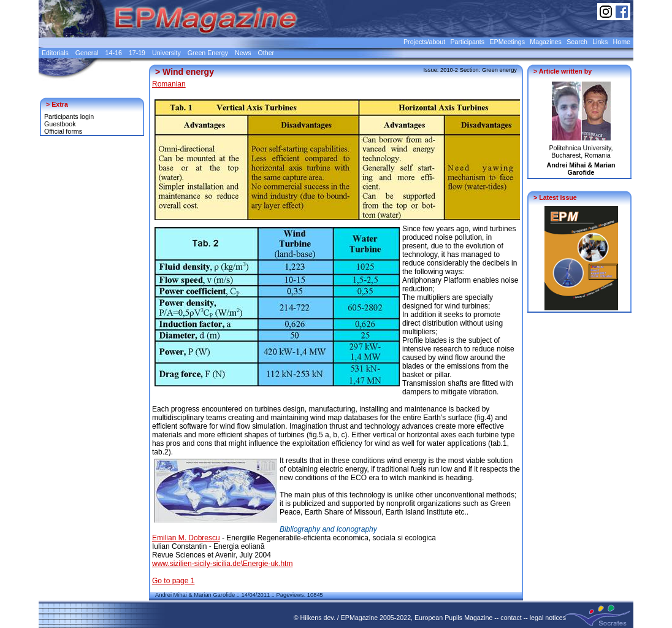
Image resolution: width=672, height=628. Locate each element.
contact (511, 618)
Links (600, 42)
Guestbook (60, 124)
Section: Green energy (488, 70)
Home (622, 42)
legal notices (548, 618)
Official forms (63, 131)
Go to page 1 (173, 581)
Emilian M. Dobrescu (186, 538)
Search (577, 42)
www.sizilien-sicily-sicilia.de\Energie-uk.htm (222, 564)
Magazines (546, 42)
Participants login (69, 117)
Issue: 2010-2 (441, 70)
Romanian (169, 84)
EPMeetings (507, 42)
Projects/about (424, 42)
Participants (467, 42)
